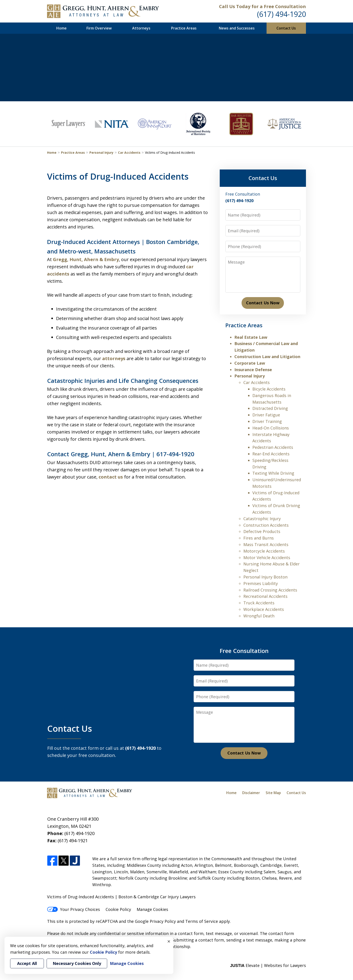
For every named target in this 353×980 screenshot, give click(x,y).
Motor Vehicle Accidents (267, 558)
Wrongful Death (259, 616)
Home (61, 28)
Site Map (273, 793)
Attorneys (141, 28)
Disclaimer (251, 793)
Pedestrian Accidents (273, 447)
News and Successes (237, 28)
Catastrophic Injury (262, 519)
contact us (111, 477)
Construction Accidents (266, 525)
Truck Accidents (259, 603)
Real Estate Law (251, 337)
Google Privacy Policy (155, 921)
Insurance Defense (253, 370)
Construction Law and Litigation (267, 357)
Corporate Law (250, 363)
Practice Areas (184, 28)
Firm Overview (99, 28)
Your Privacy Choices (74, 909)
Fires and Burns (259, 538)
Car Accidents (129, 152)
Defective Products (262, 531)
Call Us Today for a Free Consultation (262, 6)
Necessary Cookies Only (77, 963)
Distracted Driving (270, 408)
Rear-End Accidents (271, 454)
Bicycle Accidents (269, 389)
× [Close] (169, 941)
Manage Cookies (152, 909)
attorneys (114, 358)
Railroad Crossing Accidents (270, 590)
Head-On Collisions (271, 428)
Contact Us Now (263, 303)
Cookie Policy (118, 909)
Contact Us (286, 28)
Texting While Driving (273, 473)
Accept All (27, 963)
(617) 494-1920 (282, 14)
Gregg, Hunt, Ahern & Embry (86, 259)
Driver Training (267, 421)
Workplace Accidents (264, 609)
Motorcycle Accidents (264, 551)
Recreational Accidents (265, 596)
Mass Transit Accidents (266, 544)
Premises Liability (261, 583)
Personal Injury (101, 152)
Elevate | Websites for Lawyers (268, 965)
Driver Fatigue (266, 415)
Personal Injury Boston (265, 577)
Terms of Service (202, 921)
